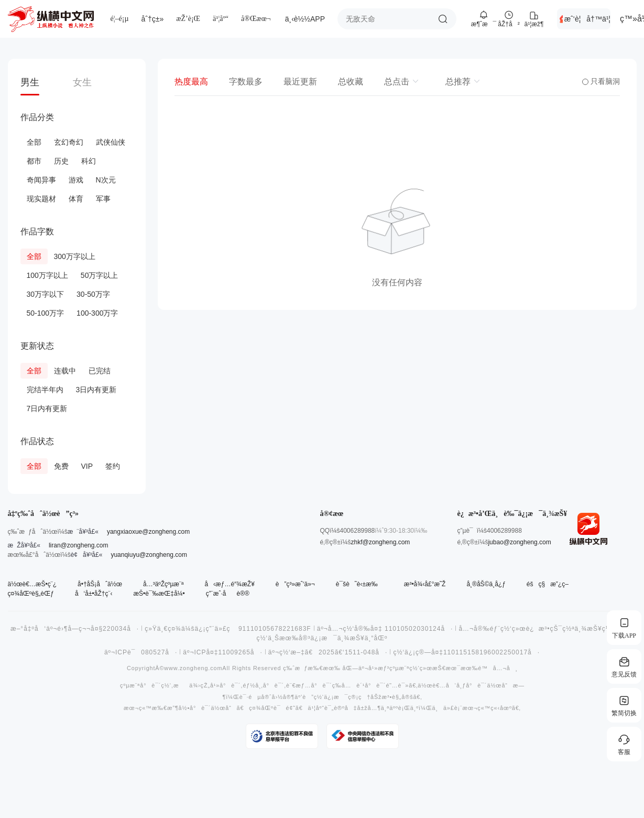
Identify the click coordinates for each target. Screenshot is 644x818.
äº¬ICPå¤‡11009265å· (223, 652)
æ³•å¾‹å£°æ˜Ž (425, 584)
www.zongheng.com (193, 668)
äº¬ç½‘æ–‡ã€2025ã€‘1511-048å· (328, 652)
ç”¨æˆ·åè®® (228, 594)
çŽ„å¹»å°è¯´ (220, 686)
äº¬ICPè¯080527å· (141, 652)
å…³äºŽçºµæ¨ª (163, 584)
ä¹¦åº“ (221, 19)
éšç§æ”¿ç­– (548, 584)
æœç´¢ (443, 19)
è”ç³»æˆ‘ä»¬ (295, 584)
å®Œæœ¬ (256, 19)
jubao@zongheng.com (519, 542)
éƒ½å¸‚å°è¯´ (263, 686)
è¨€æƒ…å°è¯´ (309, 686)
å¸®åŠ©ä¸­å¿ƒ (486, 584)
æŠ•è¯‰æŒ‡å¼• (159, 594)
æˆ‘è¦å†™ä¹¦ (587, 19)
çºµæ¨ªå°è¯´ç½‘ (146, 686)
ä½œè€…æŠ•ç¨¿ (32, 584)
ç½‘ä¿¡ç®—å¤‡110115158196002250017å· (466, 652)
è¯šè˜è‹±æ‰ (359, 584)
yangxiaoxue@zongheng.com (148, 532)
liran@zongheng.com (79, 545)
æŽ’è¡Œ (188, 19)
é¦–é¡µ (120, 19)
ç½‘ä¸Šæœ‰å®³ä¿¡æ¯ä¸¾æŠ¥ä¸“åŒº (322, 638)
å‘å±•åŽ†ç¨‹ (94, 594)
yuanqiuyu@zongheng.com (149, 555)
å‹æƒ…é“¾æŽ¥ (229, 584)
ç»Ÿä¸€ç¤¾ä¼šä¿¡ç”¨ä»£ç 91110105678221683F (228, 629)
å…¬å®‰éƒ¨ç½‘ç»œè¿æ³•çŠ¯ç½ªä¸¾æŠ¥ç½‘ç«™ (543, 629)
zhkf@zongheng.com (380, 542)
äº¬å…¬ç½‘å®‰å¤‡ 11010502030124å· (385, 629)
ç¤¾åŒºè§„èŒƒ (31, 594)
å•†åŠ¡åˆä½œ (100, 584)
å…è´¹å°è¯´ (363, 686)
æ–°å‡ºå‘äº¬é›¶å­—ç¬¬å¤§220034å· (75, 629)
